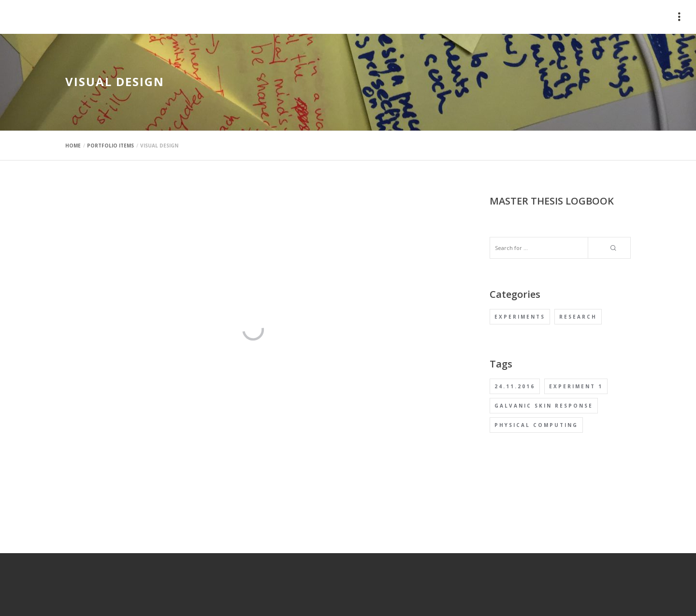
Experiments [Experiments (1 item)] (520, 317)
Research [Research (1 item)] (578, 317)
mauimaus (87, 17)
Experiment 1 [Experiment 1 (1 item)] (576, 386)
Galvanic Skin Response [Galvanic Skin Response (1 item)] (544, 406)
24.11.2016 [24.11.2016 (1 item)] (515, 386)
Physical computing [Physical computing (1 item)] (536, 425)
